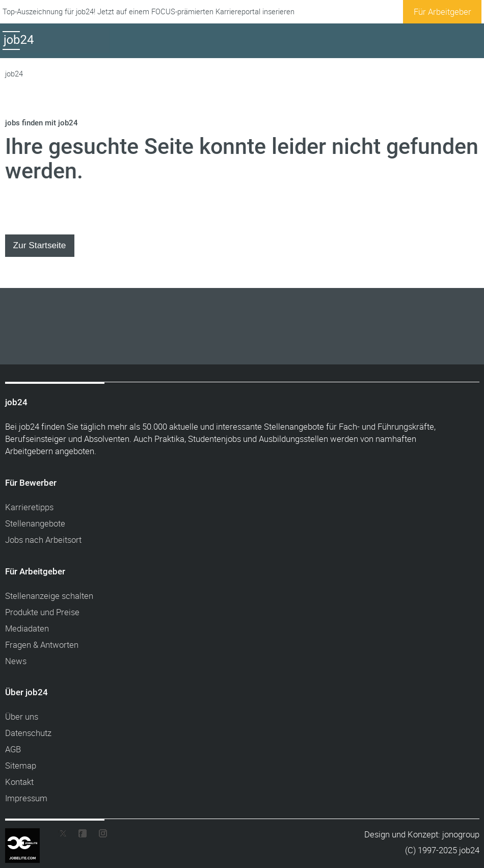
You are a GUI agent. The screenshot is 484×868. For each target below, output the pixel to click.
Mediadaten (27, 628)
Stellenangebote (35, 523)
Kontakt (19, 782)
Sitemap (21, 765)
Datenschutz (28, 733)
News (16, 661)
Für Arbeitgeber (442, 11)
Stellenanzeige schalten (49, 596)
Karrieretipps (29, 507)
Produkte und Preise (42, 612)
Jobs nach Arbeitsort (43, 540)
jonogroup (461, 834)
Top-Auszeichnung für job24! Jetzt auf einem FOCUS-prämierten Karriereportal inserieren (149, 11)
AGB (13, 749)
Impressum (26, 798)
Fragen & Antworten (42, 645)
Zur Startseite (40, 245)
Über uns (22, 716)
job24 (14, 74)
